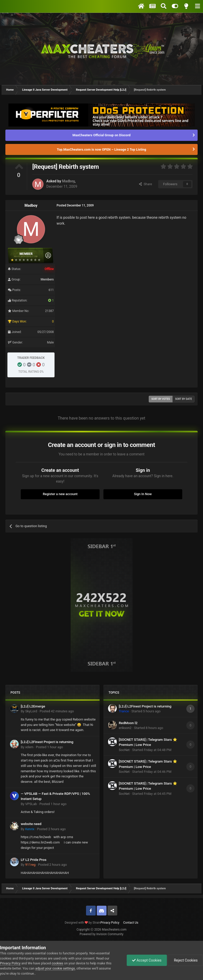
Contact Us (131, 923)
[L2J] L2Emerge (33, 706)
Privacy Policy (110, 923)
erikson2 (125, 728)
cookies (57, 963)
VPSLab (31, 804)
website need (31, 824)
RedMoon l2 (128, 723)
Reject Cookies (185, 960)
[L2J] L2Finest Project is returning (47, 742)
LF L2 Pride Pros (34, 860)
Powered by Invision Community (101, 934)
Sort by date (184, 399)
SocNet (124, 750)
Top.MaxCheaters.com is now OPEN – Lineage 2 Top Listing (101, 149)
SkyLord (31, 711)
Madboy (68, 181)
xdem (29, 747)
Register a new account (60, 494)
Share (146, 184)
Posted (57, 711)
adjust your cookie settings (55, 968)
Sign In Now (143, 494)
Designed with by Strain (83, 923)
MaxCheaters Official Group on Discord (101, 135)
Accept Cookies (147, 960)
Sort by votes (161, 399)
